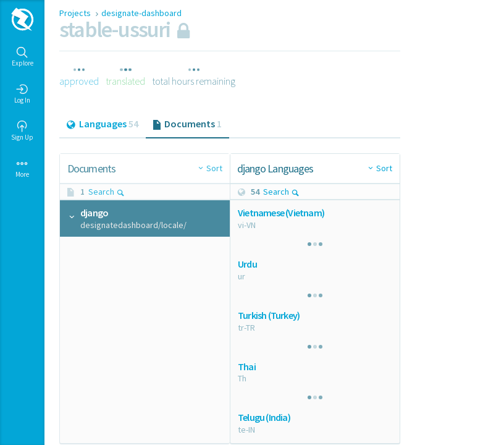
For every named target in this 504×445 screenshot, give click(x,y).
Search (107, 192)
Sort (214, 168)
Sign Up (22, 131)
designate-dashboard (141, 13)
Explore (23, 57)
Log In (22, 94)
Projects (76, 13)
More (22, 168)
